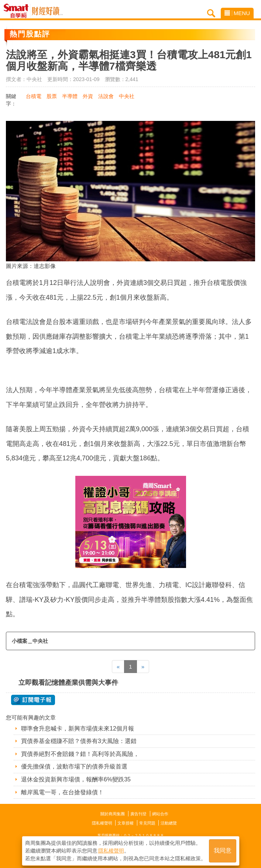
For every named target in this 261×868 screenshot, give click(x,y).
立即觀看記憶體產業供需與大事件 (68, 683)
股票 (52, 96)
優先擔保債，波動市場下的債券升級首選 (74, 766)
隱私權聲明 (102, 823)
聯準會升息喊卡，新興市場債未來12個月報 (78, 728)
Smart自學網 (18, 11)
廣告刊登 (138, 814)
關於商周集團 (113, 814)
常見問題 (147, 823)
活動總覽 (169, 823)
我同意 (223, 850)
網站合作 (160, 814)
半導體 (70, 96)
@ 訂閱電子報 (33, 700)
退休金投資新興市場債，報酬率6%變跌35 (76, 779)
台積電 (34, 96)
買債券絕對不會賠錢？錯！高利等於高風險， (80, 754)
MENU (237, 13)
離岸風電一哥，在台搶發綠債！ (62, 792)
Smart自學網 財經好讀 (47, 11)
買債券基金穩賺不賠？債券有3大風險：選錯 (79, 741)
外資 (88, 96)
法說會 (106, 96)
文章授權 (126, 823)
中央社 (127, 96)
